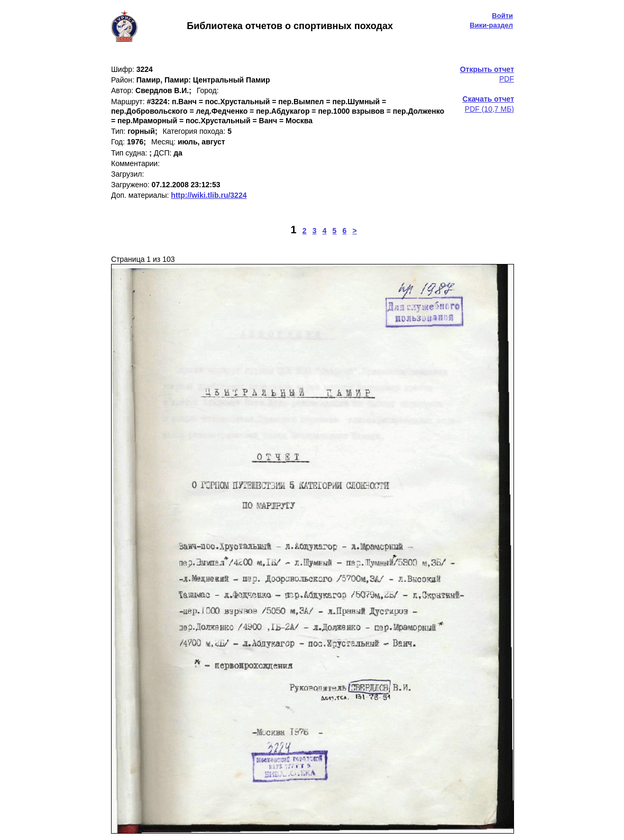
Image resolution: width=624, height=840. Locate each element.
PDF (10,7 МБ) (488, 104)
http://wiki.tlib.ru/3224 (209, 195)
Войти (502, 16)
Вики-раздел (491, 25)
